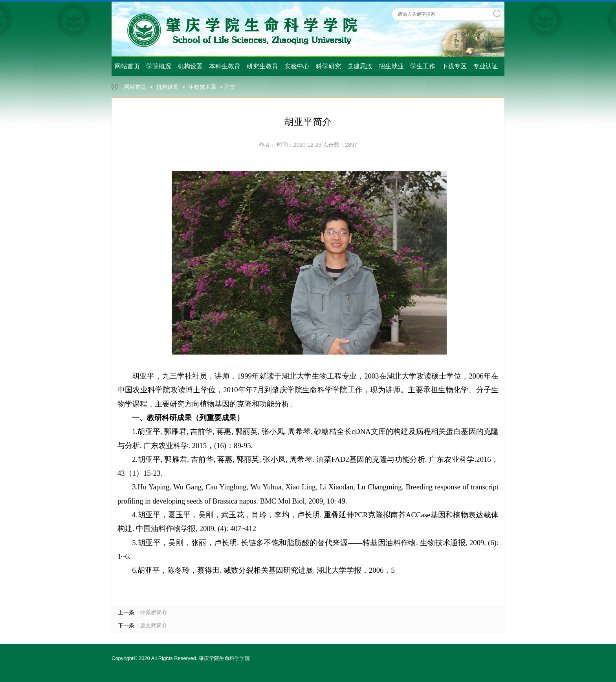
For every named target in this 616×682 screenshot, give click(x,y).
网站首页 (127, 66)
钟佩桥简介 (154, 612)
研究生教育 (262, 66)
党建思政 (360, 66)
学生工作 (423, 66)
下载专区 (454, 66)
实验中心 (297, 66)
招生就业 (391, 66)
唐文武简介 (154, 625)
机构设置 (190, 66)
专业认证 (486, 66)
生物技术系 (202, 87)
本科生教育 (225, 66)
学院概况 (159, 66)
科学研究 (328, 66)
